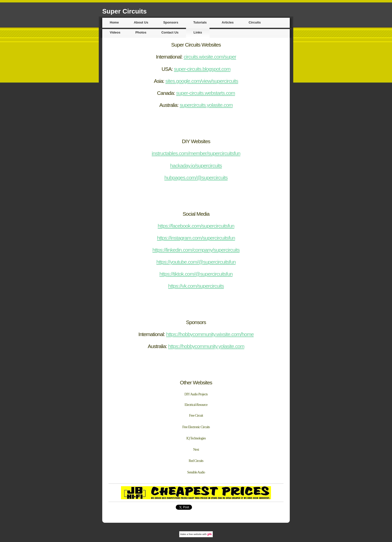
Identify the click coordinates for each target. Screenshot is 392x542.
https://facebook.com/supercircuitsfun (196, 226)
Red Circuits (196, 461)
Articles (228, 22)
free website (195, 534)
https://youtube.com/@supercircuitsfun (196, 262)
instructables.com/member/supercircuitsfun (196, 153)
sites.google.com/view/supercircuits (202, 81)
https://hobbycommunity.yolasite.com (206, 346)
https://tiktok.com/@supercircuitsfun (196, 274)
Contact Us (170, 32)
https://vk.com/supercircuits (196, 286)
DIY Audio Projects (196, 394)
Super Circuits (124, 11)
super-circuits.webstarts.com (205, 93)
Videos (115, 32)
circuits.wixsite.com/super (210, 57)
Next (196, 450)
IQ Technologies (196, 438)
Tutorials (200, 22)
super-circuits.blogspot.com (202, 69)
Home (114, 22)
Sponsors (171, 22)
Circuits (255, 22)
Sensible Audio (196, 472)
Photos (141, 32)
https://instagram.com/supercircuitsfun (196, 238)
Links (198, 32)
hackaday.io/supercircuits (196, 166)
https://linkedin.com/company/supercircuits (196, 250)
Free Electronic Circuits (196, 427)
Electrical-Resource (196, 405)
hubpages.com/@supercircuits (196, 178)
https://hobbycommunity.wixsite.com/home (210, 334)
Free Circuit (196, 416)
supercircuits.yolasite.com (206, 105)
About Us (141, 22)
